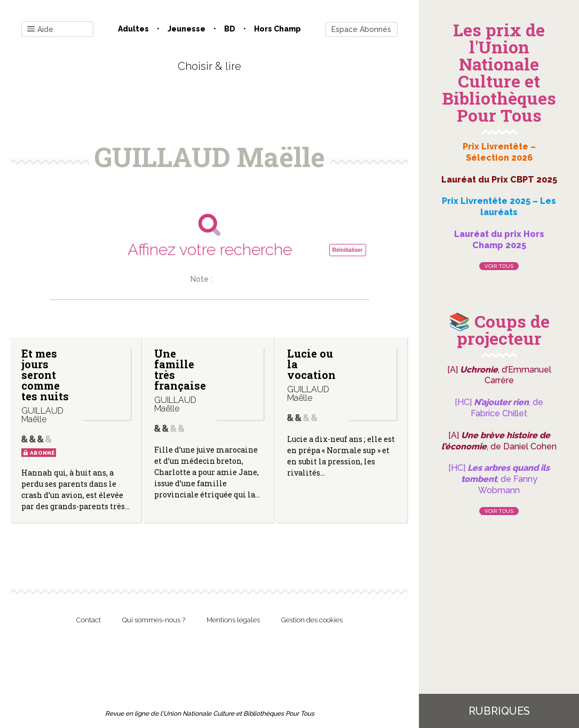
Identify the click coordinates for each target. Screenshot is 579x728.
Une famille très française (180, 369)
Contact (89, 620)
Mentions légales (233, 620)
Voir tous (499, 266)
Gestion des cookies (312, 620)
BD (230, 29)
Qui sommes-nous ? (154, 620)
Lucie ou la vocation (311, 364)
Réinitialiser (348, 250)
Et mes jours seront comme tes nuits (45, 375)
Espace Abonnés (361, 29)
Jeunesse (187, 29)
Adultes (133, 29)
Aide (40, 30)
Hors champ (277, 29)
